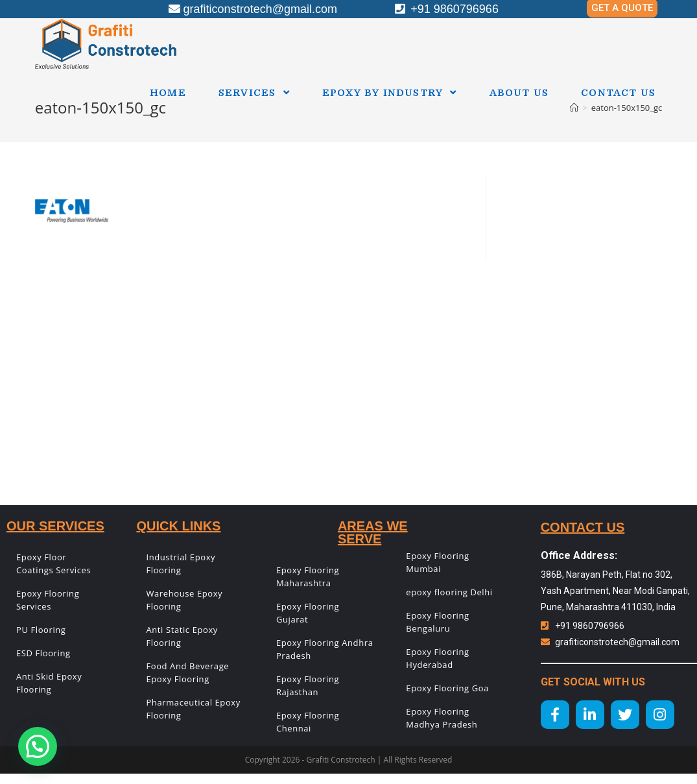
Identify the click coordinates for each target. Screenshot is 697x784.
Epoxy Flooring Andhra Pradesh (325, 649)
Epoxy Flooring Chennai (308, 722)
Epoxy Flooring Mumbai (437, 562)
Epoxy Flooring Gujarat (308, 613)
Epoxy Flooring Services (48, 600)
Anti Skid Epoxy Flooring (49, 683)
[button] (38, 746)
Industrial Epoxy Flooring (181, 564)
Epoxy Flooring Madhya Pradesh (442, 718)
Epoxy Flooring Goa (447, 688)
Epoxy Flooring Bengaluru (437, 622)
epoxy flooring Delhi (449, 592)
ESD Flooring (43, 653)
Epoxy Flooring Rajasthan (308, 685)
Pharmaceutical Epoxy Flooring (193, 709)
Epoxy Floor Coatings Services (53, 564)
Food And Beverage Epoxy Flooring (187, 672)
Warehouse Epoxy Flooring (184, 600)
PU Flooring (41, 630)
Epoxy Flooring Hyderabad (437, 658)
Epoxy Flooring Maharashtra (308, 576)
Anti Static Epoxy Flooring (182, 636)
